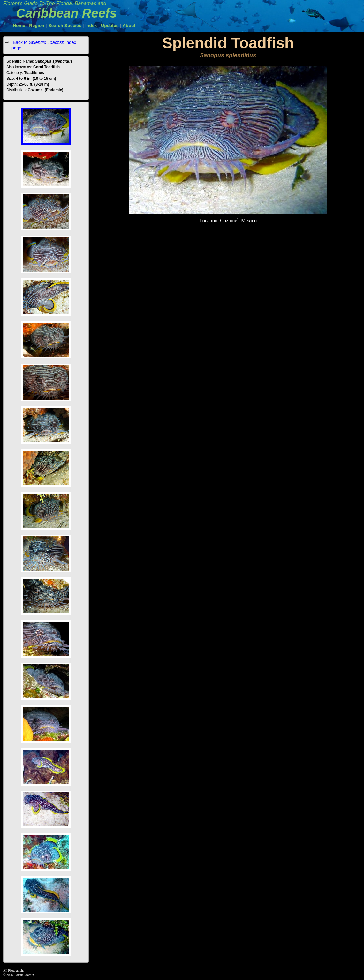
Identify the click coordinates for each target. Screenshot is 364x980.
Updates (110, 26)
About (129, 26)
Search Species (65, 26)
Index (91, 26)
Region (37, 26)
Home (19, 26)
